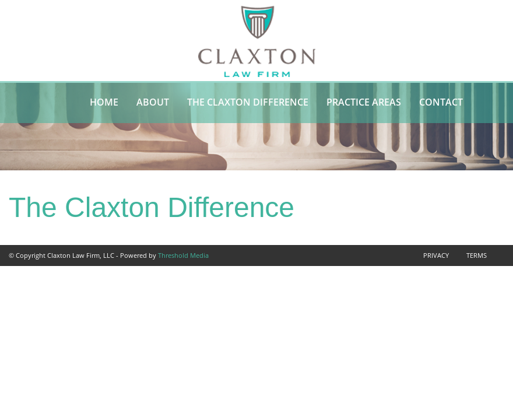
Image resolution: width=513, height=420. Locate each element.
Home (104, 102)
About (153, 102)
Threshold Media (183, 255)
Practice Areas (364, 102)
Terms (477, 255)
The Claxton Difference (248, 102)
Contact (441, 102)
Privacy (436, 255)
